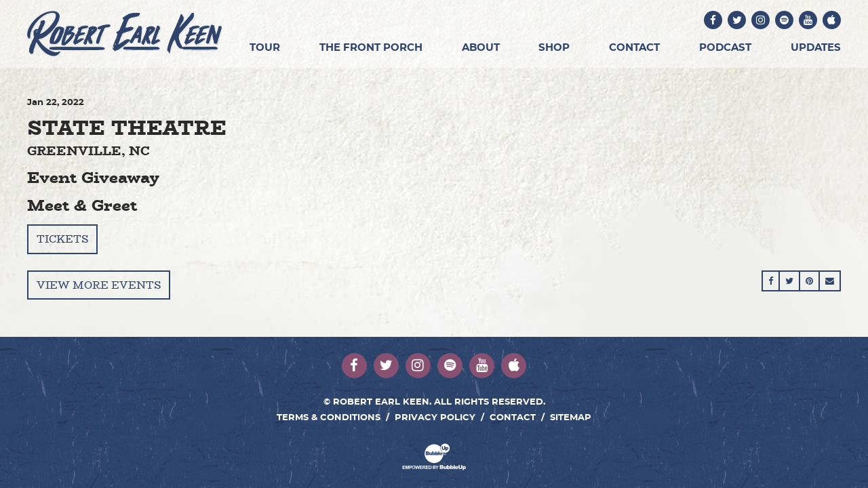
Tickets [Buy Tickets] (62, 239)
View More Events (99, 285)
